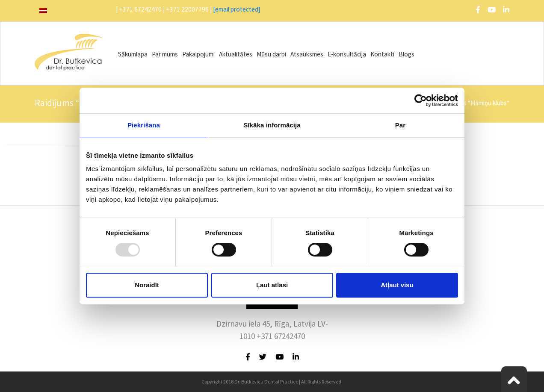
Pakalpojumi (198, 54)
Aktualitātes (236, 54)
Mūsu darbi (271, 54)
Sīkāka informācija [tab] (272, 125)
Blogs (407, 54)
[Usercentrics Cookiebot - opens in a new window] (421, 100)
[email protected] (237, 9)
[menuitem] (43, 10)
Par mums (165, 54)
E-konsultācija (347, 54)
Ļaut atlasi (272, 285)
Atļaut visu (397, 285)
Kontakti (382, 54)
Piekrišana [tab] (144, 125)
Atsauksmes (307, 54)
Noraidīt (147, 285)
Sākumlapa (133, 54)
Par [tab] (401, 125)
